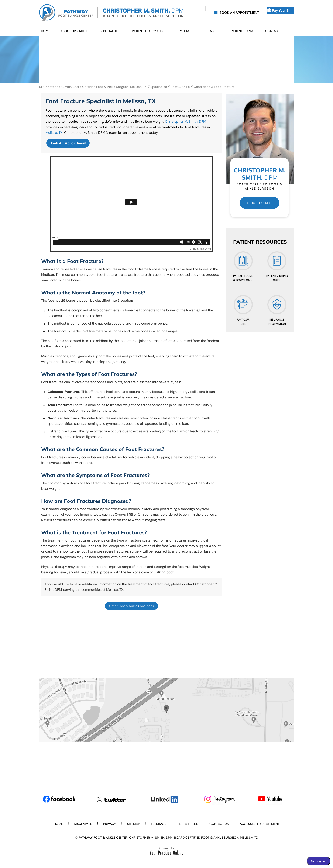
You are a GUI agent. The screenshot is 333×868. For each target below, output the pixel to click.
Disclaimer (83, 824)
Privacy (110, 824)
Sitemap (133, 824)
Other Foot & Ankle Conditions (131, 606)
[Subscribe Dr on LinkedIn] (167, 800)
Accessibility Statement (260, 824)
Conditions (202, 87)
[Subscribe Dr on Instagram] (220, 800)
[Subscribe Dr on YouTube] (274, 800)
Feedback (159, 824)
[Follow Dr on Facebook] (59, 800)
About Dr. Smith (260, 203)
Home (58, 824)
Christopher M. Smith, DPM (186, 122)
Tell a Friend (188, 824)
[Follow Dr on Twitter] (113, 800)
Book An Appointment (68, 143)
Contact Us (219, 824)
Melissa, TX (54, 133)
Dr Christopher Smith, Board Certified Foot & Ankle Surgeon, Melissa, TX (93, 87)
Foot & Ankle (180, 87)
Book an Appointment (239, 13)
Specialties (159, 87)
